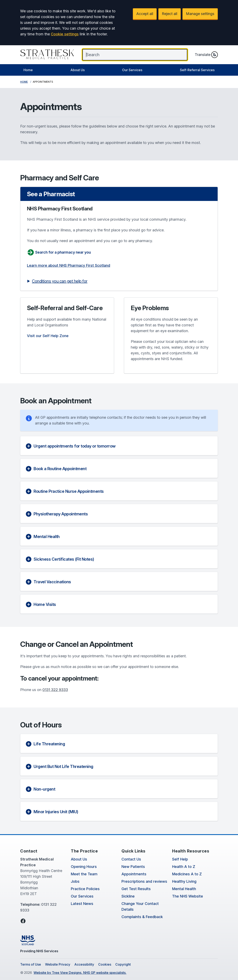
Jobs (75, 881)
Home (28, 70)
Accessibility (84, 964)
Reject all (170, 14)
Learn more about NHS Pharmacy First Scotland (69, 265)
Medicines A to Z (187, 874)
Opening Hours (84, 867)
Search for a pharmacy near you (59, 252)
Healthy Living (184, 881)
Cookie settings (65, 34)
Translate (206, 55)
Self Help (180, 859)
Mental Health (184, 889)
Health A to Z (184, 867)
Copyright (123, 964)
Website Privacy (58, 964)
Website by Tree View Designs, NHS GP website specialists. (80, 973)
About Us (78, 70)
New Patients (133, 867)
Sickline (128, 896)
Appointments (134, 874)
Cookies (105, 964)
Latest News (82, 904)
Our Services (132, 70)
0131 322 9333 (55, 690)
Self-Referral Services (197, 70)
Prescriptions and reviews (144, 881)
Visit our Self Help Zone (48, 336)
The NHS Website (188, 896)
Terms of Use (31, 964)
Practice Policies (85, 889)
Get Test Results (136, 889)
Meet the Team (84, 874)
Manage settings (200, 14)
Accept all (145, 14)
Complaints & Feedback (142, 917)
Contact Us (131, 859)
